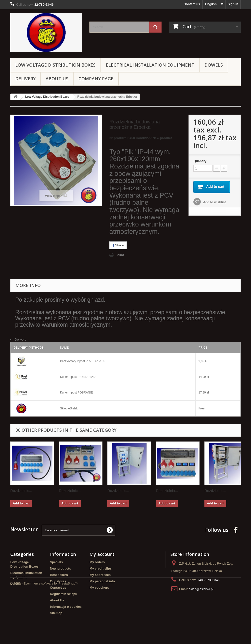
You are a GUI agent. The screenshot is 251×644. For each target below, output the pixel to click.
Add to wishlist (214, 202)
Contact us (192, 4)
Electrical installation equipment (150, 65)
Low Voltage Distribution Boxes (55, 65)
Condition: (144, 138)
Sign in (233, 4)
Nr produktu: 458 (141, 139)
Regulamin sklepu (64, 594)
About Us (57, 79)
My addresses (100, 575)
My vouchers (99, 588)
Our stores (58, 581)
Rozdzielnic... (21, 491)
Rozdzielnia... (167, 491)
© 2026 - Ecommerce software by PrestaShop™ (44, 631)
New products (61, 568)
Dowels (214, 65)
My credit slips (100, 568)
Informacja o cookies (66, 607)
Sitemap (56, 613)
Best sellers (59, 575)
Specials (56, 562)
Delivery (25, 79)
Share (118, 245)
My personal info (102, 581)
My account (102, 554)
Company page (96, 79)
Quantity (200, 161)
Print (120, 255)
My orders (97, 562)
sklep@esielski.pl (201, 589)
